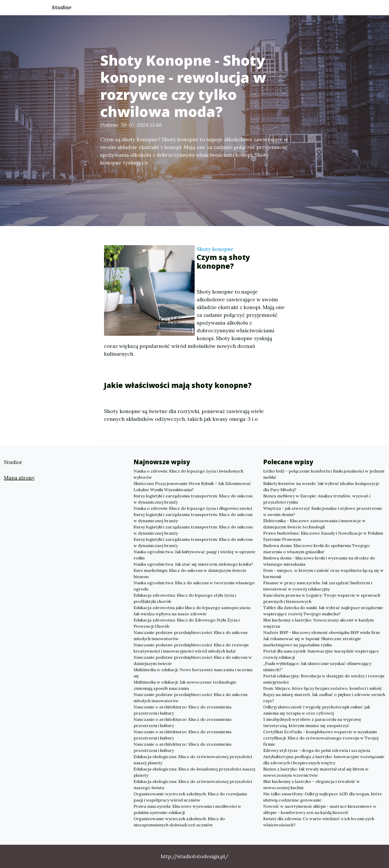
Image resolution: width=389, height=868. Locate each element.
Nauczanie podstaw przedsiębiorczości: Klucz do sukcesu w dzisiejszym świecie (193, 660)
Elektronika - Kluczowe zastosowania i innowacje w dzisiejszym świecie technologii (314, 524)
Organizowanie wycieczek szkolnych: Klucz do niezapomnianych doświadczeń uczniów (179, 822)
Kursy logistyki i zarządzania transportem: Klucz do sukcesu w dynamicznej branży (193, 499)
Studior (66, 8)
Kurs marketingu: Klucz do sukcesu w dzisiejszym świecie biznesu (190, 573)
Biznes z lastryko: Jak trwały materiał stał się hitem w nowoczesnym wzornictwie (316, 772)
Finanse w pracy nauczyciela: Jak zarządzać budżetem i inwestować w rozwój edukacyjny (318, 586)
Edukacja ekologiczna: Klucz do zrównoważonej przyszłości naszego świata (193, 784)
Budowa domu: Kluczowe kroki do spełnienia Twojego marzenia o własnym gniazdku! (316, 549)
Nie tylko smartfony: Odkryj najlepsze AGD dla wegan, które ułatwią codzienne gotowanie (323, 797)
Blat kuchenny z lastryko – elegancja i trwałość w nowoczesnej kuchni (311, 784)
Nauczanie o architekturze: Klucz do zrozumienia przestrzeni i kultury (182, 710)
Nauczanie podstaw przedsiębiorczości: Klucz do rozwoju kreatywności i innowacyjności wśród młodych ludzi (191, 648)
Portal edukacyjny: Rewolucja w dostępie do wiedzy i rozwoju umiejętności (324, 679)
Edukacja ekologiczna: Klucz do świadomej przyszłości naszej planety (194, 772)
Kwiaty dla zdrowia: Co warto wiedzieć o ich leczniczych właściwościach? (319, 822)
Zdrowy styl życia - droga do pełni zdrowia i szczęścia (317, 750)
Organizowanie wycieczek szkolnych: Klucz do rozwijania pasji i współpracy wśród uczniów (190, 797)
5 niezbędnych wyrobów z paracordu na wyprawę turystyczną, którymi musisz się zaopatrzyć (312, 722)
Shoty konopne (215, 249)
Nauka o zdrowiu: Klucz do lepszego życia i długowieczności (193, 508)
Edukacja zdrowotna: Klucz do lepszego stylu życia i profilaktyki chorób (185, 598)
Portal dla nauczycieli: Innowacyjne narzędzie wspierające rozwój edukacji (321, 654)
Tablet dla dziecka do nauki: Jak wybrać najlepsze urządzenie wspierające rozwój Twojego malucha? (323, 611)
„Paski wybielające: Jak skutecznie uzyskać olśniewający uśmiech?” (317, 667)
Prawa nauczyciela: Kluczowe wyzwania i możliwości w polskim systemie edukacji (187, 809)
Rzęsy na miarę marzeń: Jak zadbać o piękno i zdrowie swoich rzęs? (324, 698)
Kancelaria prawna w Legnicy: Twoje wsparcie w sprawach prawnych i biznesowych (322, 598)
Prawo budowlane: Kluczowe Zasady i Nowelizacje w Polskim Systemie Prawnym (323, 536)
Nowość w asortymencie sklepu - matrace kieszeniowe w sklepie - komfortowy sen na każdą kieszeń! (320, 809)
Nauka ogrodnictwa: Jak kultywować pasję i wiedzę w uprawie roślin (194, 555)
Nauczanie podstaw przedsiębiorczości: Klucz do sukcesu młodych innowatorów (190, 635)
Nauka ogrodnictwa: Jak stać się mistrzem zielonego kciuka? (193, 564)
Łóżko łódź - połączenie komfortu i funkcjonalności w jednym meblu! (324, 474)
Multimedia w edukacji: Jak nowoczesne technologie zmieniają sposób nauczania (185, 685)
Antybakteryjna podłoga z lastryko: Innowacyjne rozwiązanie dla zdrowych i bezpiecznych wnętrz (324, 760)
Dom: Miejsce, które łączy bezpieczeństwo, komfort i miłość (323, 688)
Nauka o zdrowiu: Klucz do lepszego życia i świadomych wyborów (188, 474)
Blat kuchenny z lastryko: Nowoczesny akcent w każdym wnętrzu (318, 623)
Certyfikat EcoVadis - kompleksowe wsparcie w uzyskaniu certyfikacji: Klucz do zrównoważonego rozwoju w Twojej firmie (321, 738)
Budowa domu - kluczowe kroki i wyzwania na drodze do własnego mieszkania (319, 561)
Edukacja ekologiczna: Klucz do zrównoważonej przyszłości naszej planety (193, 760)
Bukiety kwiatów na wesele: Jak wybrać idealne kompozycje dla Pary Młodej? (321, 487)
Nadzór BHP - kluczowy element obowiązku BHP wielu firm (321, 632)
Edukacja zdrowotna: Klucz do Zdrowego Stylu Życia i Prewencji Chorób (187, 623)
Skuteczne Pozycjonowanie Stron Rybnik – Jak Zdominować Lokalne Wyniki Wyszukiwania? (192, 487)
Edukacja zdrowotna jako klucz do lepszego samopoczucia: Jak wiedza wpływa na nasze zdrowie (192, 611)
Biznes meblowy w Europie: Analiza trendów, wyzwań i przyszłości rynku (317, 499)
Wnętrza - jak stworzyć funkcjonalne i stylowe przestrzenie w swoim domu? (323, 511)
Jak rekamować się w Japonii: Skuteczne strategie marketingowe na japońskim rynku (312, 642)
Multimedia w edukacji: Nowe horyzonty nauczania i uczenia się (193, 673)
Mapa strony (19, 478)
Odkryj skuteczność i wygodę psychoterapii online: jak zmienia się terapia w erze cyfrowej (317, 710)
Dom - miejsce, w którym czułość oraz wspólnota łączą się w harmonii (323, 573)
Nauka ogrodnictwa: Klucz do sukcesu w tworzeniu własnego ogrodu (194, 586)
